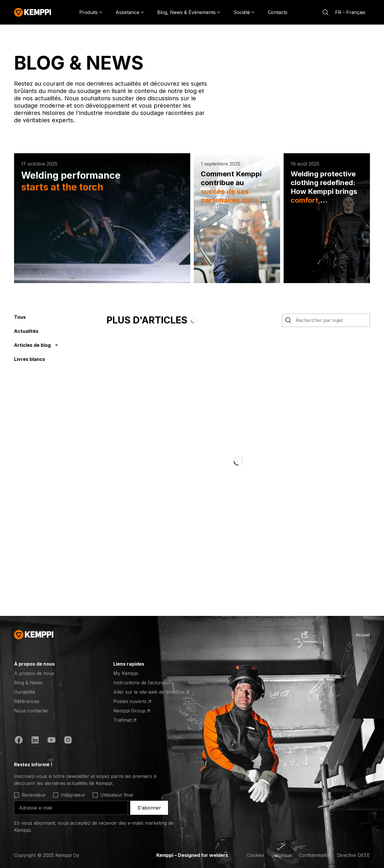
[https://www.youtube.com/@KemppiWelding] (52, 740)
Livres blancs (30, 359)
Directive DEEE (353, 855)
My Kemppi (126, 673)
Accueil (363, 635)
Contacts (278, 12)
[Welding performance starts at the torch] (102, 218)
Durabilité (25, 692)
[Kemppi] (33, 12)
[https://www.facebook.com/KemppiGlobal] (19, 740)
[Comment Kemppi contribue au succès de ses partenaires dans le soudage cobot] (237, 218)
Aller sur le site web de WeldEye (152, 692)
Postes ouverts (133, 702)
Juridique (282, 855)
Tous (20, 317)
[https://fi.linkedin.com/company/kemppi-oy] (35, 740)
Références (27, 701)
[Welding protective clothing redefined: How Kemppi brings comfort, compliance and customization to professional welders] (327, 218)
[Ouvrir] (62, 664)
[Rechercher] (325, 12)
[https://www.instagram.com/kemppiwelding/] (68, 740)
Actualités (26, 331)
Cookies (256, 855)
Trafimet (125, 720)
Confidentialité (314, 855)
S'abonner (149, 808)
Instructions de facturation (143, 683)
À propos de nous (34, 673)
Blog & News (28, 683)
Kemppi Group (132, 711)
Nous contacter (31, 711)
